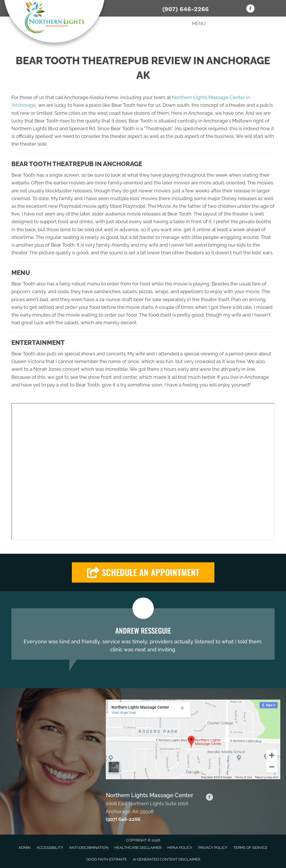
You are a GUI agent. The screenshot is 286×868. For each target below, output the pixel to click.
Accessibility (50, 848)
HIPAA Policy (180, 848)
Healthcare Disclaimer (138, 848)
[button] (143, 572)
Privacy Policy (213, 848)
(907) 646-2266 (185, 9)
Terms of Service (250, 848)
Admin (25, 848)
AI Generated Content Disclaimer (167, 859)
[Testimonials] (143, 634)
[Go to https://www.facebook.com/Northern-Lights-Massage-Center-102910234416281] (250, 9)
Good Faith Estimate (107, 859)
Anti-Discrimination (89, 848)
